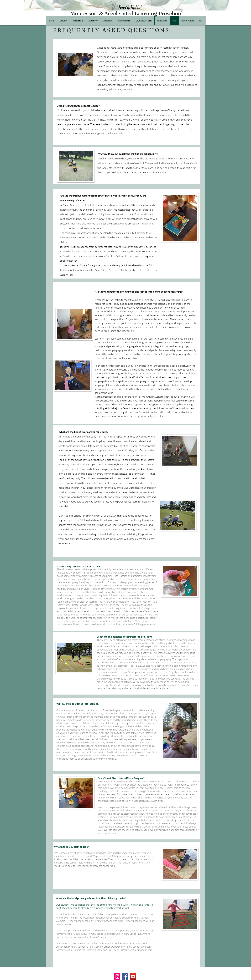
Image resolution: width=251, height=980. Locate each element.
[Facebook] (125, 977)
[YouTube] (133, 977)
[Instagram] (117, 977)
